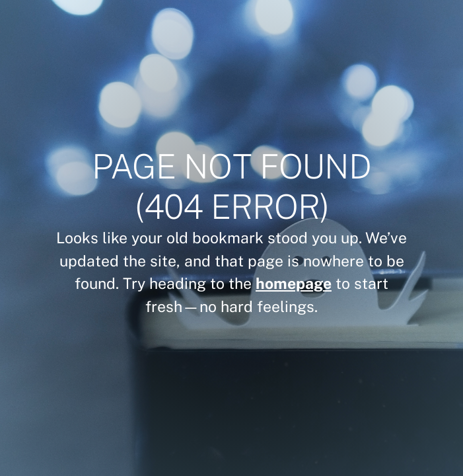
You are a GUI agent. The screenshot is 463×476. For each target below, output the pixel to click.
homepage (294, 283)
